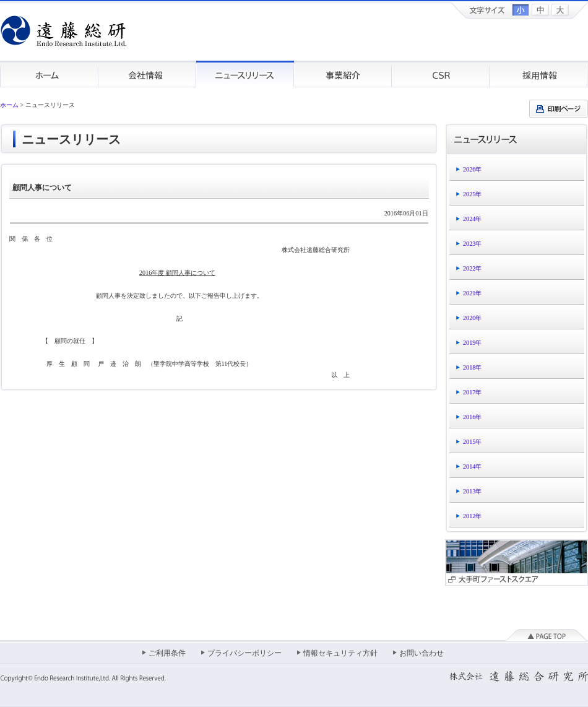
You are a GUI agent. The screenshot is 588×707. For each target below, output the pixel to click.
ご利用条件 (167, 653)
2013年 (472, 491)
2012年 (472, 516)
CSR (441, 74)
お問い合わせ (422, 653)
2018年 (472, 367)
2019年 (472, 343)
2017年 (472, 392)
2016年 (472, 417)
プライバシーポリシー (244, 653)
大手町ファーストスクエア (517, 562)
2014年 (472, 466)
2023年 (472, 244)
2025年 (472, 194)
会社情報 (147, 74)
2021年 (472, 293)
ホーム (49, 74)
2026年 (472, 169)
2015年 (472, 442)
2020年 (472, 318)
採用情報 (539, 74)
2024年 (472, 219)
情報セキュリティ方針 (340, 653)
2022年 (472, 268)
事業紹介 (343, 74)
